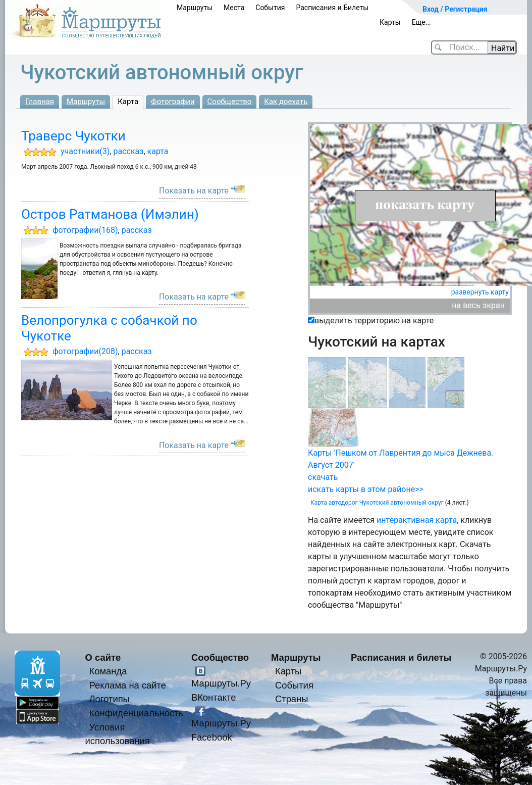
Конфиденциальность (137, 713)
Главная (40, 102)
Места (234, 8)
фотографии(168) (85, 230)
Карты (390, 22)
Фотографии (173, 102)
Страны (292, 699)
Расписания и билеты (401, 657)
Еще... (421, 22)
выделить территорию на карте (374, 321)
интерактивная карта (417, 520)
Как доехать (286, 102)
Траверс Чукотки (73, 136)
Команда (108, 671)
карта (158, 151)
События (270, 8)
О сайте (103, 657)
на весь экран (478, 305)
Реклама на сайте (128, 685)
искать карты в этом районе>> (366, 489)
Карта (128, 102)
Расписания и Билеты (332, 8)
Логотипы (110, 699)
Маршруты (195, 8)
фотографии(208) (85, 351)
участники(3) (85, 151)
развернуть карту (480, 292)
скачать (323, 477)
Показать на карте (194, 191)
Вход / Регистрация (455, 9)
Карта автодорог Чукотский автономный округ (377, 503)
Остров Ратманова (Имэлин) (110, 214)
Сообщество (230, 102)
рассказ (129, 151)
